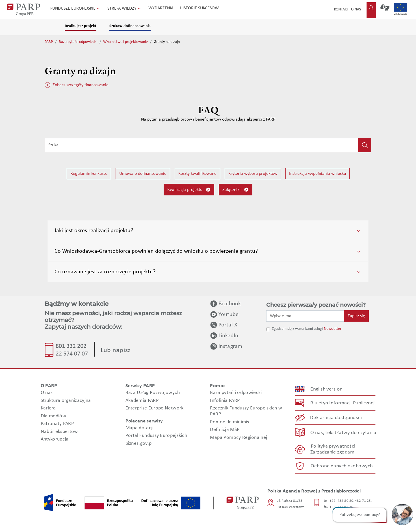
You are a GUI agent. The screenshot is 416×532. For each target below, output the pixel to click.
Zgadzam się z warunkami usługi (297, 329)
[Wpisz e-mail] (305, 316)
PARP (49, 42)
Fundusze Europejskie (76, 8)
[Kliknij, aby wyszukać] (365, 145)
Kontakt (341, 9)
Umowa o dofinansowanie (143, 174)
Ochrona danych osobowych (342, 466)
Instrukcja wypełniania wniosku (318, 174)
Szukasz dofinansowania (130, 26)
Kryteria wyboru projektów (253, 174)
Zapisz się (356, 316)
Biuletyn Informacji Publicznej (342, 403)
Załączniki (236, 190)
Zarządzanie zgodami (333, 452)
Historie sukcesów (199, 8)
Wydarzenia (161, 8)
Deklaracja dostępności (336, 418)
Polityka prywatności (333, 446)
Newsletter (333, 329)
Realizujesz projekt (81, 26)
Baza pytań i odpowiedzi (78, 42)
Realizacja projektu (189, 190)
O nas (356, 9)
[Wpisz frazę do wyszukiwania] (201, 145)
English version (327, 389)
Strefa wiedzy (125, 8)
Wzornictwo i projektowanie (125, 42)
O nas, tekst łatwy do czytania (343, 432)
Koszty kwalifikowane (197, 174)
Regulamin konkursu (89, 174)
